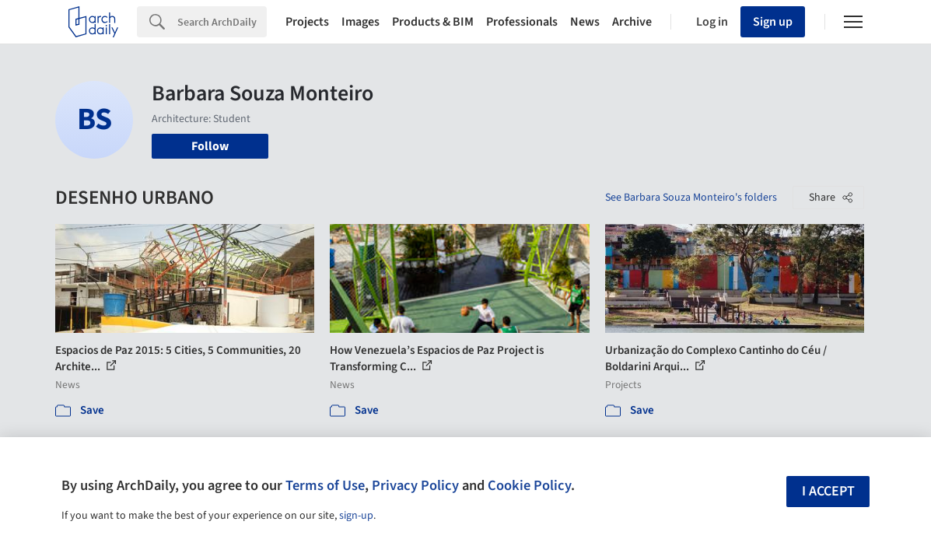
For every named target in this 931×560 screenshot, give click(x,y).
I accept (828, 491)
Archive (632, 22)
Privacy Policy (415, 485)
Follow (210, 146)
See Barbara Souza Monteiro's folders (691, 198)
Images (360, 22)
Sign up (773, 22)
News (585, 22)
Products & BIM (433, 22)
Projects (307, 22)
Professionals (522, 22)
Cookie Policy (529, 485)
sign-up (356, 516)
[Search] (222, 22)
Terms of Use (325, 485)
